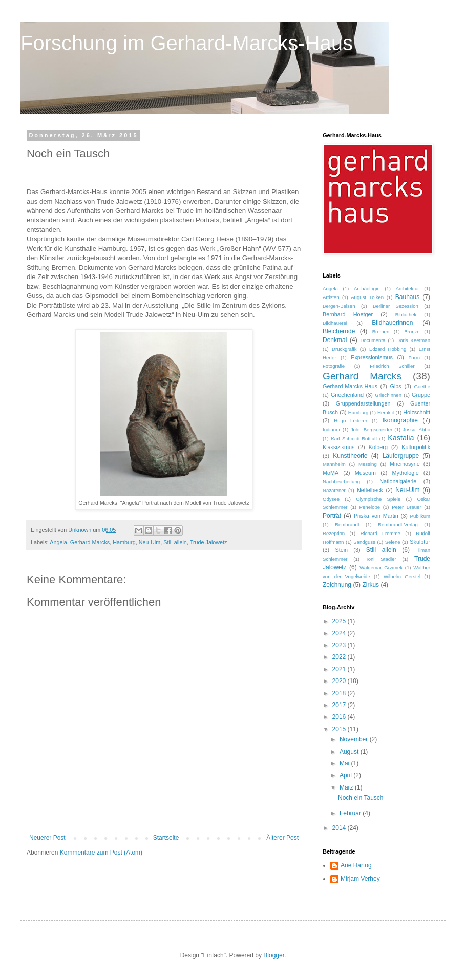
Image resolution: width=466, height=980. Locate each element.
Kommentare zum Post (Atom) (101, 853)
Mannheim (334, 464)
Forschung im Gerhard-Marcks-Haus (187, 43)
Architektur (408, 289)
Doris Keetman (413, 340)
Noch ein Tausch (361, 798)
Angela (58, 542)
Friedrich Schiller (392, 366)
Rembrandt (347, 525)
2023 (340, 645)
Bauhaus (407, 297)
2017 (340, 705)
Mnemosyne (405, 464)
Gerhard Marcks (90, 542)
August (350, 752)
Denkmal (335, 340)
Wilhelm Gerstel (402, 576)
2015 (340, 729)
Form (414, 358)
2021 (340, 669)
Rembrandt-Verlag (398, 525)
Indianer (332, 429)
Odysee (331, 499)
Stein (341, 550)
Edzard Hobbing (388, 349)
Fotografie (334, 366)
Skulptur (420, 542)
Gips (396, 386)
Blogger (274, 955)
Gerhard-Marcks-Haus (350, 386)
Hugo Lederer (351, 421)
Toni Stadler (381, 559)
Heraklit (386, 412)
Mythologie (406, 473)
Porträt (332, 516)
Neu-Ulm (150, 542)
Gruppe (421, 395)
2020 (340, 681)
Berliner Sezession (396, 306)
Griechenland (347, 395)
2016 (340, 717)
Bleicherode (339, 331)
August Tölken (367, 297)
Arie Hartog (356, 865)
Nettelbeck (370, 490)
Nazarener (334, 490)
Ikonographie (400, 420)
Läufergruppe (401, 456)
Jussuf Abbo (416, 429)
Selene (393, 542)
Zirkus (370, 585)
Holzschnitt (417, 412)
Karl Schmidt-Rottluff (354, 439)
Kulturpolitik (416, 447)
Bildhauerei (335, 323)
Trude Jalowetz (209, 542)
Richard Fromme (380, 533)
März (347, 787)
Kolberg (378, 447)
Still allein (175, 542)
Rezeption (334, 533)
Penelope (370, 507)
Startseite (166, 838)
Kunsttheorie (350, 456)
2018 (340, 693)
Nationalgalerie (398, 481)
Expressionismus (372, 357)
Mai (345, 763)
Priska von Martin (376, 516)
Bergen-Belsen (339, 306)
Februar (351, 813)
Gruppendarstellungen (363, 403)
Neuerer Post (47, 838)
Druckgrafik (344, 349)
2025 (340, 621)
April (346, 775)
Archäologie (367, 289)
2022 (340, 657)
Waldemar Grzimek (381, 568)
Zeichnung (337, 585)
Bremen (381, 332)
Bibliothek (406, 315)
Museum (365, 473)
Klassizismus (338, 447)
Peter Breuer (406, 507)
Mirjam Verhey (360, 879)
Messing (368, 464)
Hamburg (124, 542)
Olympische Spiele (378, 499)
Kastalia (401, 438)
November (355, 739)
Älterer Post (282, 838)
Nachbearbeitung (341, 482)
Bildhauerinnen (392, 323)
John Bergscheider (372, 429)
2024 (340, 633)
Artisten (331, 297)
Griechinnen (388, 395)
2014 (340, 828)
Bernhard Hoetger (348, 314)
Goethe (422, 386)
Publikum (420, 516)
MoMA (331, 473)
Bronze (412, 332)
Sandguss (364, 542)
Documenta (373, 340)
